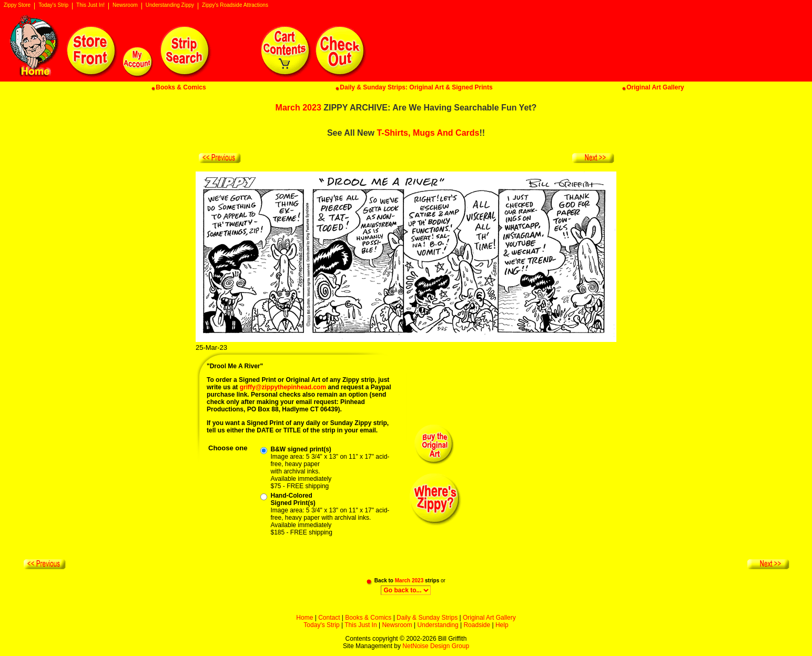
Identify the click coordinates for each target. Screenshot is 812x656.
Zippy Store (17, 5)
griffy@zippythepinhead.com (283, 387)
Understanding (438, 625)
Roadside (477, 625)
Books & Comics (368, 618)
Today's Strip (53, 5)
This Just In (361, 625)
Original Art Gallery (489, 618)
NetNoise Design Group (436, 646)
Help (502, 625)
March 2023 (298, 108)
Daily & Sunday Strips (427, 618)
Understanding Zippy (170, 5)
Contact (329, 618)
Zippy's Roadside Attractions (235, 5)
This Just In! (90, 5)
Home (304, 618)
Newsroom (125, 5)
